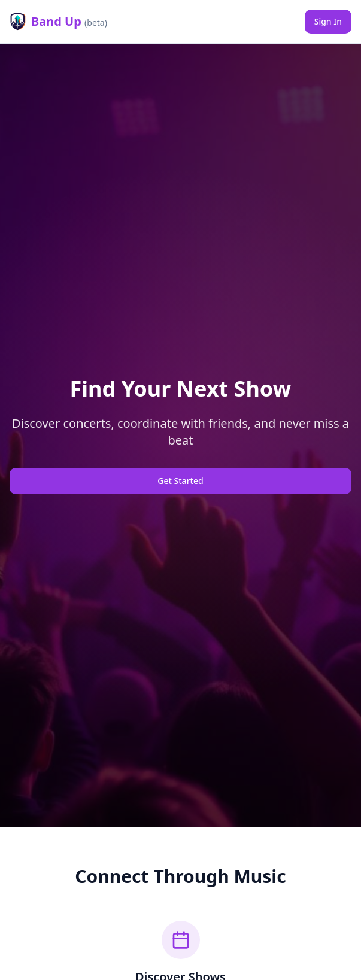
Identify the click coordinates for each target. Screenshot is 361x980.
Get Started (180, 481)
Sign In (328, 21)
